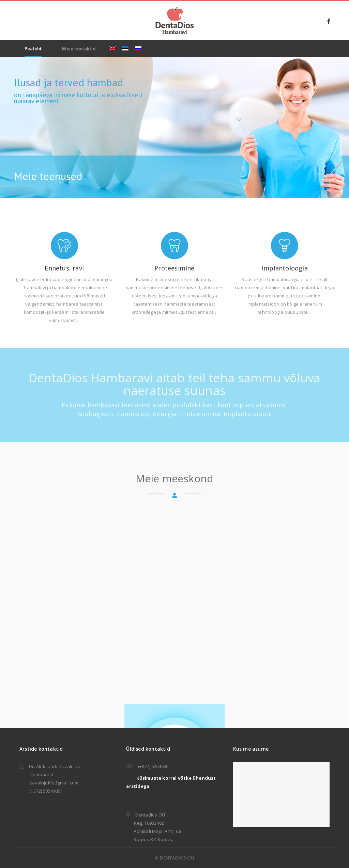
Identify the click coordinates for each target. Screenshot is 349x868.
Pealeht (33, 48)
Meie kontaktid (79, 48)
